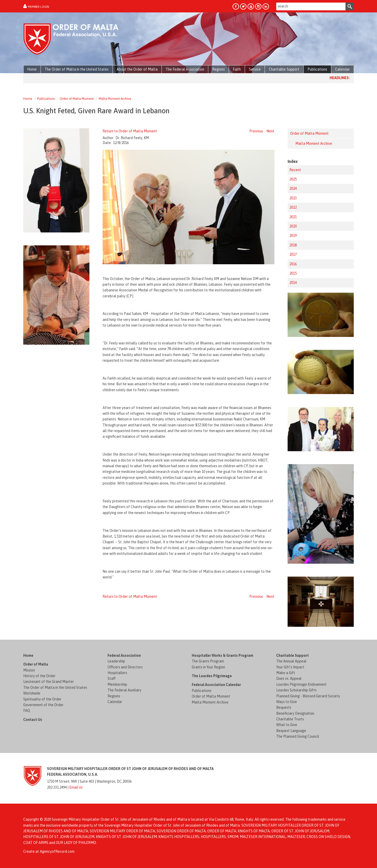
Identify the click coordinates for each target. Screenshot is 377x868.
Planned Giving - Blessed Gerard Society (308, 696)
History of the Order (39, 676)
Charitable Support (293, 655)
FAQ (27, 711)
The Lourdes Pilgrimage (212, 676)
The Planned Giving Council (298, 736)
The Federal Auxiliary (124, 690)
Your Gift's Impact (290, 667)
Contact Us (33, 720)
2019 (293, 236)
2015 (293, 273)
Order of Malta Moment (77, 99)
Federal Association (124, 655)
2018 (293, 245)
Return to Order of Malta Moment (130, 131)
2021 (293, 217)
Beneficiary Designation (295, 713)
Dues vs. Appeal (289, 678)
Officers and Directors (125, 667)
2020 (293, 226)
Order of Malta (36, 664)
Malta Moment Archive (115, 99)
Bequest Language (291, 731)
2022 (293, 207)
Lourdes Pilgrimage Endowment (301, 684)
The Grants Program (208, 661)
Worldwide (32, 693)
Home (28, 99)
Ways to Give (287, 702)
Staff (111, 678)
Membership (117, 684)
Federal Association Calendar (216, 685)
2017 (293, 254)
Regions (114, 696)
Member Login (39, 7)
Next (270, 131)
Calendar (115, 702)
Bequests (284, 707)
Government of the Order (43, 705)
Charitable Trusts (290, 719)
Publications (46, 99)
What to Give (287, 725)
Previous (256, 131)
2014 (293, 283)
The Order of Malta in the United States (55, 688)
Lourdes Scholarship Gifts (296, 690)
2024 (293, 188)
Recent (295, 170)
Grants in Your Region (208, 667)
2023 (293, 198)
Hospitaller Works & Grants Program (222, 655)
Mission (29, 670)
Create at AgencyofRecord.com (49, 851)
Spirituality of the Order (42, 699)
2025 (293, 179)
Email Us (76, 787)
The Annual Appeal (291, 661)
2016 (293, 264)
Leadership (116, 661)
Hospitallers (117, 673)
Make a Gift (286, 673)
